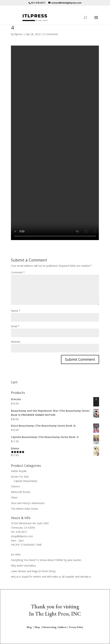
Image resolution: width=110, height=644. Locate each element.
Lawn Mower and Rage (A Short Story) (33, 571)
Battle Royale (19, 471)
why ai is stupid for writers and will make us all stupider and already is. (51, 577)
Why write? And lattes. (24, 566)
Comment (18, 272)
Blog (29, 627)
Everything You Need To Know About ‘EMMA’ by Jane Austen (46, 560)
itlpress (18, 34)
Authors (62, 627)
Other (14, 497)
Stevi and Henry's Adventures (28, 503)
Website (16, 342)
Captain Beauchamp (25, 481)
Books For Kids (20, 477)
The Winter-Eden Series (24, 509)
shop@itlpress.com (22, 536)
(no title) (16, 554)
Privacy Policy (76, 627)
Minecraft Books (21, 492)
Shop (37, 627)
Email (15, 326)
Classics (16, 486)
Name (16, 311)
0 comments (51, 34)
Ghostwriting (49, 627)
